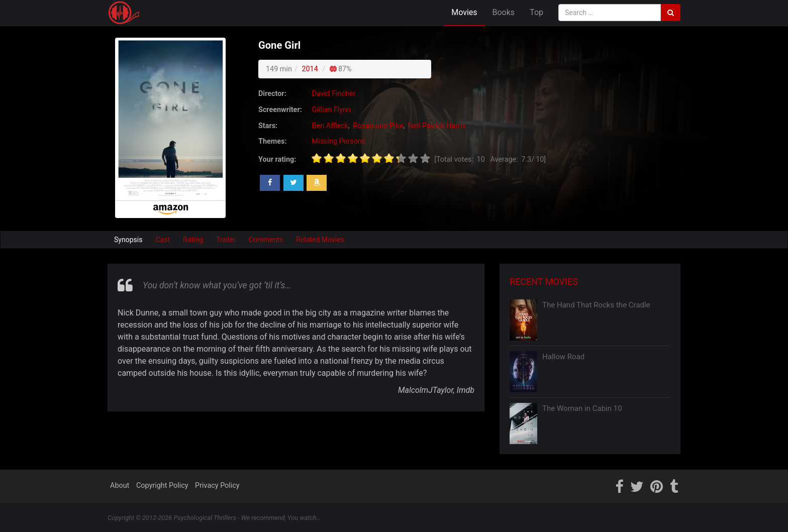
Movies (464, 12)
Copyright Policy (162, 486)
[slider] (371, 158)
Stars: (268, 126)
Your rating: (277, 159)
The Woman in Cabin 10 (582, 408)
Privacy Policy (217, 486)
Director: (272, 94)
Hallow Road (563, 357)
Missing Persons (339, 141)
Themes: (272, 141)
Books (504, 12)
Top (536, 12)
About (120, 486)
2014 (310, 69)
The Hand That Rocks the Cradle (596, 305)
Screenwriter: (280, 110)
